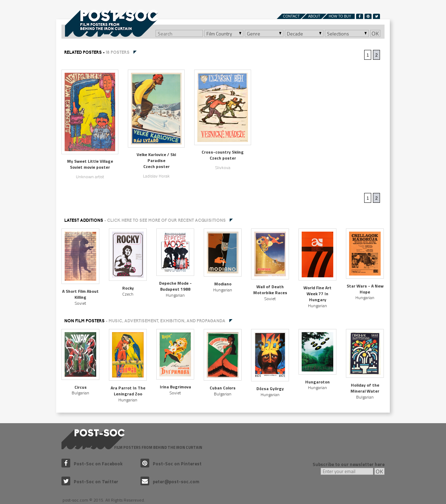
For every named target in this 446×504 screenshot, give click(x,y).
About (314, 16)
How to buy (340, 16)
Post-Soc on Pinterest (171, 464)
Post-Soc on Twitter (90, 482)
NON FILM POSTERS (145, 321)
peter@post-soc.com (170, 482)
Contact (291, 16)
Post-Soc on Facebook (92, 464)
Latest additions (145, 220)
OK (375, 33)
